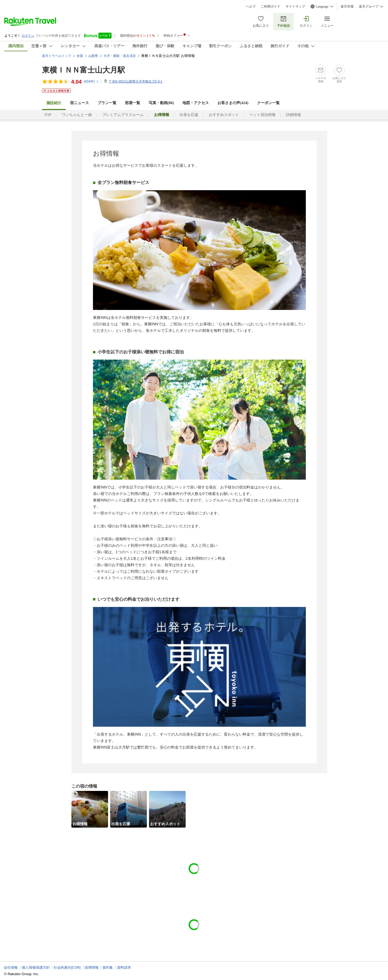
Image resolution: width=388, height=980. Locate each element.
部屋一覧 (133, 103)
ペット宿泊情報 (262, 115)
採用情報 (92, 967)
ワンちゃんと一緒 (77, 115)
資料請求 (124, 967)
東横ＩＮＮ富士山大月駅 (84, 70)
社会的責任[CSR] (67, 967)
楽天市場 (347, 6)
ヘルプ (251, 6)
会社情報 (11, 967)
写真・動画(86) (161, 103)
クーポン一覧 (268, 103)
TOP (48, 115)
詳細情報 (293, 115)
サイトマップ (295, 6)
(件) (91, 81)
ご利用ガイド (271, 6)
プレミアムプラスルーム (123, 115)
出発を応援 (189, 115)
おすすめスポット (224, 115)
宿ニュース (79, 103)
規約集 (108, 967)
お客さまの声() (233, 103)
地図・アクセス (196, 103)
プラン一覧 (107, 103)
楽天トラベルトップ (57, 56)
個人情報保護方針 (36, 967)
